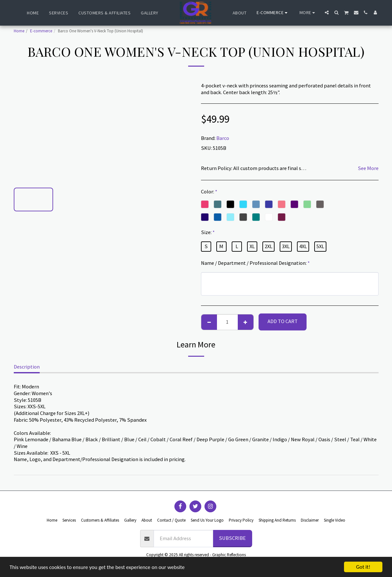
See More (368, 168)
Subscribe (232, 538)
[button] (327, 12)
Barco (223, 138)
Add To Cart (283, 321)
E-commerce (41, 31)
